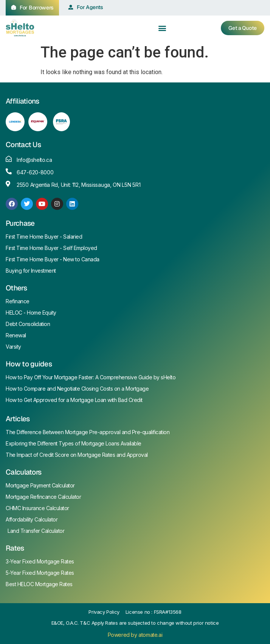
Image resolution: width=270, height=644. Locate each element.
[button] (162, 28)
